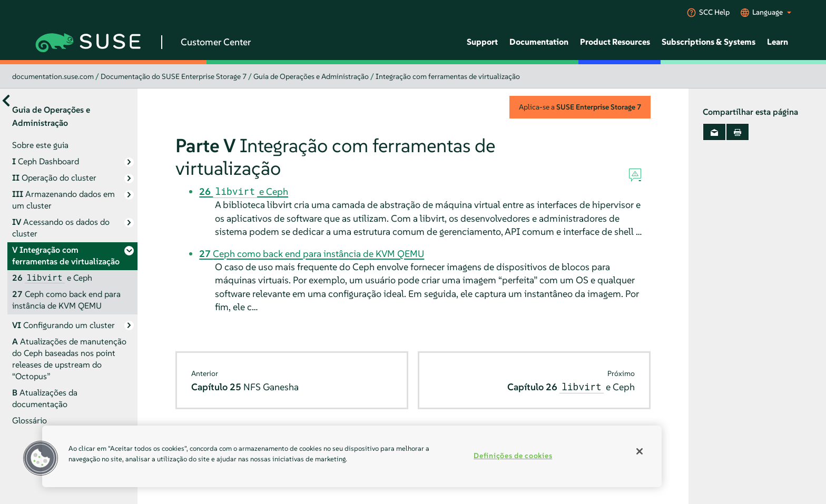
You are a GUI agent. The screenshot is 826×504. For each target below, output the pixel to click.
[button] (41, 458)
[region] (352, 456)
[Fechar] (640, 451)
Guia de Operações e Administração (311, 76)
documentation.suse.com (53, 76)
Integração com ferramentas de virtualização (448, 76)
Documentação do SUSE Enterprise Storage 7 (174, 76)
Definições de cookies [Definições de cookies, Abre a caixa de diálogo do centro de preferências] (513, 456)
